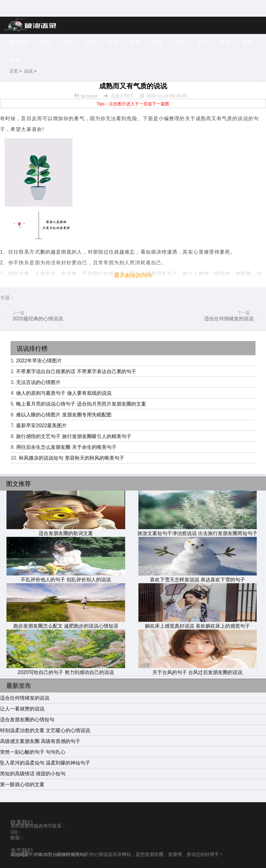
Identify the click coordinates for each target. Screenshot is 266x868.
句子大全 (79, 855)
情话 (180, 42)
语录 (135, 42)
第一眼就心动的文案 (22, 784)
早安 (45, 42)
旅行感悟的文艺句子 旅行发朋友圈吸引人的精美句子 (74, 436)
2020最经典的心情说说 (38, 319)
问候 (158, 42)
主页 (14, 71)
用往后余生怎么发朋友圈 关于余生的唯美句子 (66, 447)
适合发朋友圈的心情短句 (27, 720)
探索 (15, 60)
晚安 (68, 42)
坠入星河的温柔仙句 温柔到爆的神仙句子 (45, 763)
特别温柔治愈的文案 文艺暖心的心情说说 (45, 730)
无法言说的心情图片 (38, 382)
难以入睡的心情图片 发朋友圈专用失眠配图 (64, 415)
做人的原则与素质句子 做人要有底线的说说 (64, 393)
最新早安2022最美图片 (41, 426)
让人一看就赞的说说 (22, 709)
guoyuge (90, 96)
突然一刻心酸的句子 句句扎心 (33, 752)
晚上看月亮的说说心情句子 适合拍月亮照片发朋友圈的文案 (81, 404)
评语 (225, 42)
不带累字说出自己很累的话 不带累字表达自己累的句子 (76, 371)
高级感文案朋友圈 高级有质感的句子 (40, 741)
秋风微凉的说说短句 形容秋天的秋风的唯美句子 (71, 458)
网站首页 (19, 42)
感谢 (247, 42)
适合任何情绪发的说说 (229, 319)
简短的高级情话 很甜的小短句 (33, 774)
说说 (113, 42)
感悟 (90, 42)
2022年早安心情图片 (39, 361)
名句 (202, 42)
